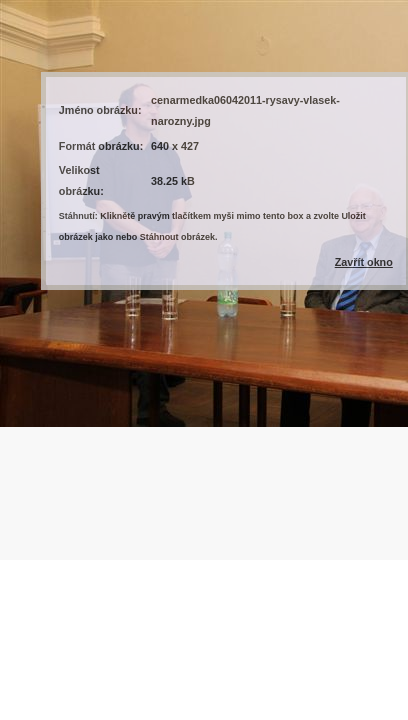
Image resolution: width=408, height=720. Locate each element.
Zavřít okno (364, 262)
